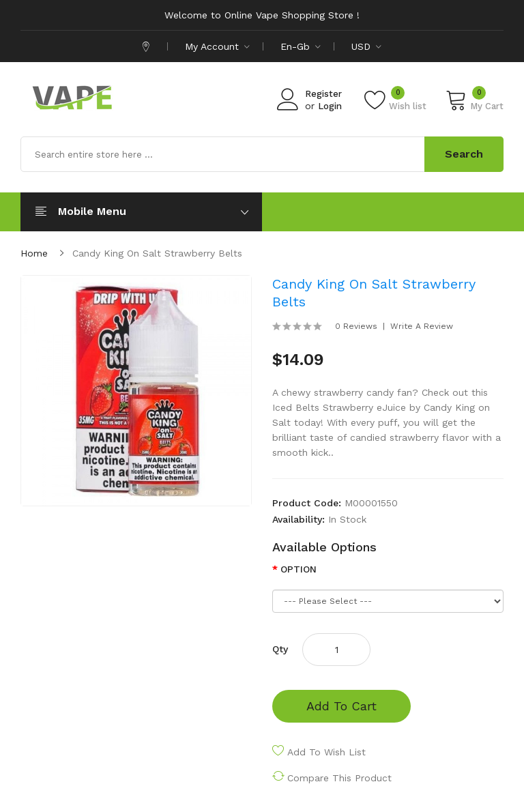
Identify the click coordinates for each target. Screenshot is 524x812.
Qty (280, 649)
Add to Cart (341, 706)
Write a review (422, 326)
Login (330, 106)
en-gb (301, 46)
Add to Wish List (326, 752)
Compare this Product (339, 778)
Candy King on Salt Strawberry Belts (157, 253)
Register (323, 94)
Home (34, 253)
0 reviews (356, 326)
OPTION (299, 569)
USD (366, 46)
